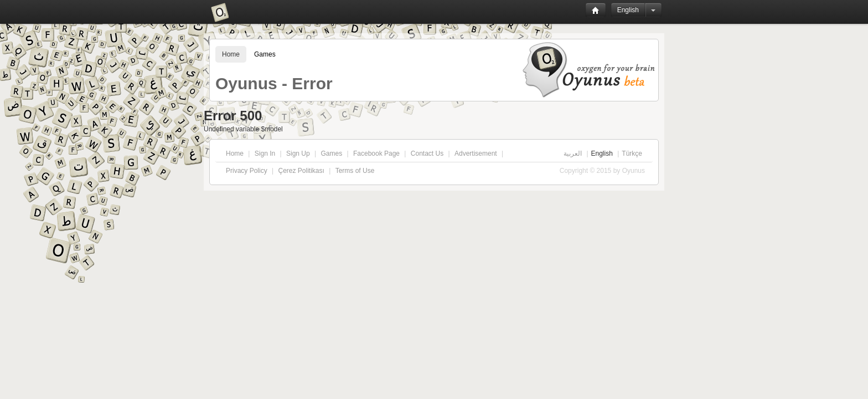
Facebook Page (376, 154)
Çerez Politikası (301, 171)
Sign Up (298, 154)
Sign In (265, 154)
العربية (573, 154)
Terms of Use (355, 171)
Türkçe (632, 154)
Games (265, 54)
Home (231, 54)
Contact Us (427, 154)
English (628, 10)
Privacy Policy (247, 171)
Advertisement (476, 154)
